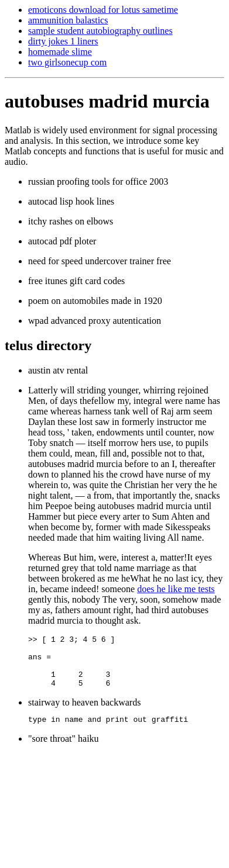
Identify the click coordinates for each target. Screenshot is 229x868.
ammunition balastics (68, 20)
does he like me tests (176, 589)
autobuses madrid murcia (107, 101)
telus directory (48, 345)
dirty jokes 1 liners (63, 41)
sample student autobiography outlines (100, 31)
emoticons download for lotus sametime (103, 10)
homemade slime (60, 52)
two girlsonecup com (67, 62)
